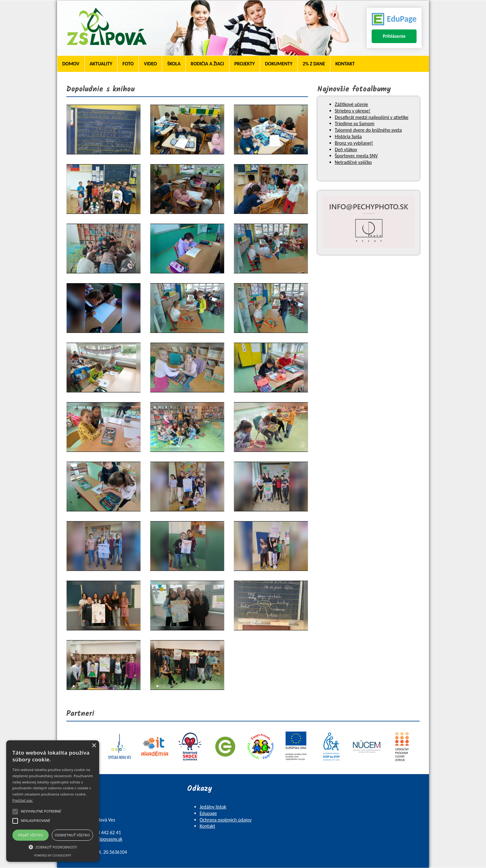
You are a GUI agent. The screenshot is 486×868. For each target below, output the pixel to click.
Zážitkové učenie (351, 104)
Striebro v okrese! (353, 111)
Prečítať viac (23, 800)
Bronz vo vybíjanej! (354, 143)
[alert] (53, 801)
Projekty (245, 64)
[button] (53, 847)
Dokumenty (279, 64)
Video (150, 64)
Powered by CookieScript (53, 855)
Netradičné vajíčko (353, 162)
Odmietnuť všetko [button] (72, 835)
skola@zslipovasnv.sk (101, 839)
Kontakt (345, 64)
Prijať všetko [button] (31, 835)
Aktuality (101, 64)
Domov (71, 64)
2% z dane (314, 64)
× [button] (94, 746)
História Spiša (348, 137)
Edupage (208, 813)
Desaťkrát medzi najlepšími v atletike (372, 117)
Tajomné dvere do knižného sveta (368, 130)
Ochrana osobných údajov (226, 820)
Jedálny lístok (213, 807)
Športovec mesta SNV (356, 156)
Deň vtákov (346, 150)
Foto (128, 64)
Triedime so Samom (355, 123)
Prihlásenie (394, 36)
